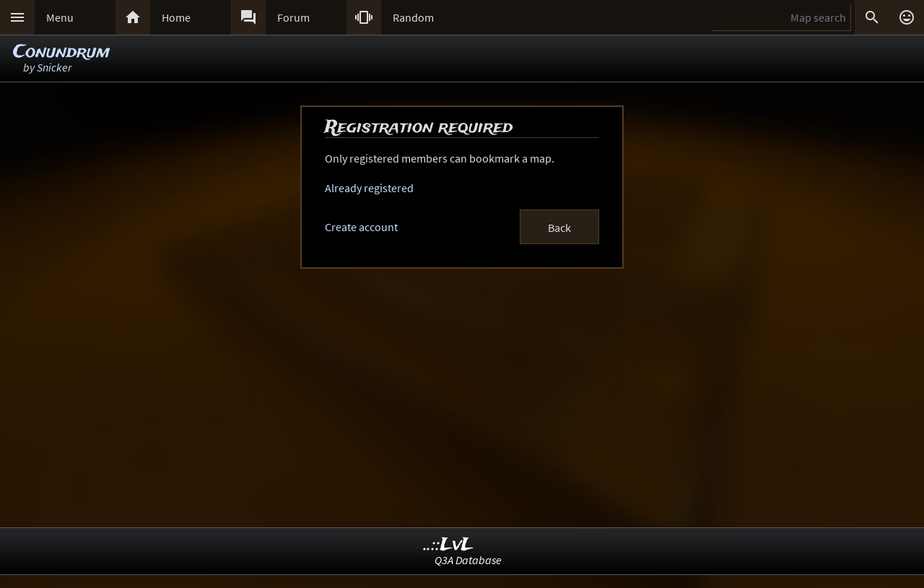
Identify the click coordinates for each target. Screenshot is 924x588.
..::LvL (449, 545)
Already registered (369, 188)
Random (413, 17)
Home (176, 17)
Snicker (54, 67)
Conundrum (61, 52)
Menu (60, 17)
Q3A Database (468, 560)
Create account (361, 227)
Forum (293, 17)
